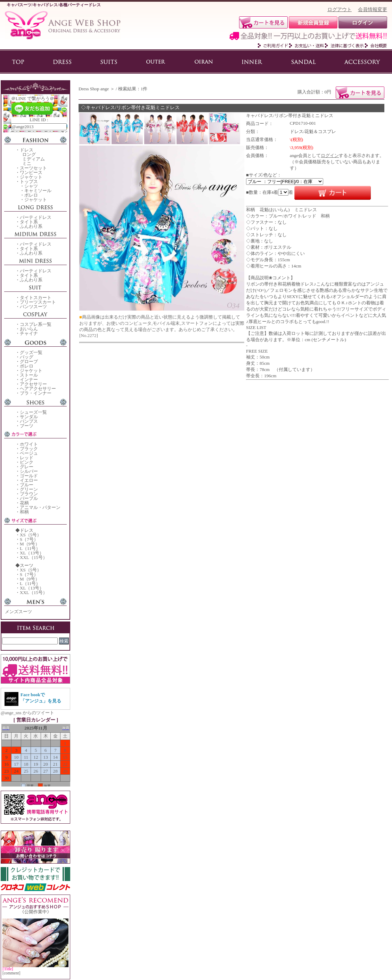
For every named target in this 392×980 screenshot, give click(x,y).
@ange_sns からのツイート (27, 713)
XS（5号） (31, 535)
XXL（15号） (34, 557)
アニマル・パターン (40, 507)
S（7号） (29, 539)
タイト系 (29, 222)
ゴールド (29, 476)
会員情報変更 (373, 9)
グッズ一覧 (31, 352)
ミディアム (34, 159)
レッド (27, 458)
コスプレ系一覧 (36, 324)
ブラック (29, 449)
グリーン (29, 489)
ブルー (27, 485)
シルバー (29, 471)
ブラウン (29, 494)
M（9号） (30, 544)
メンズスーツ (18, 612)
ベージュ (29, 453)
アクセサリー (33, 384)
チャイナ (29, 333)
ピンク (27, 462)
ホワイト (29, 444)
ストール (29, 375)
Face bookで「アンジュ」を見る (41, 698)
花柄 (24, 503)
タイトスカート (36, 298)
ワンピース (31, 172)
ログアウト (340, 9)
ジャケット (31, 177)
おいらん (29, 329)
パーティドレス (36, 217)
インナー (29, 380)
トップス (29, 182)
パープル (29, 498)
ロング (29, 154)
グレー (27, 467)
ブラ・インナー (36, 393)
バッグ (27, 357)
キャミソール (38, 191)
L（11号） (30, 548)
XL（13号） (32, 553)
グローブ (29, 361)
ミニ (27, 163)
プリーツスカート (38, 302)
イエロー (29, 480)
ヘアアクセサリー (38, 389)
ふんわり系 (31, 226)
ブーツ (27, 426)
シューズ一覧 (33, 412)
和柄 (24, 512)
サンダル (29, 417)
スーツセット (33, 168)
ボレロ (31, 195)
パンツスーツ (33, 307)
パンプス (29, 421)
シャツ (31, 186)
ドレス (27, 150)
